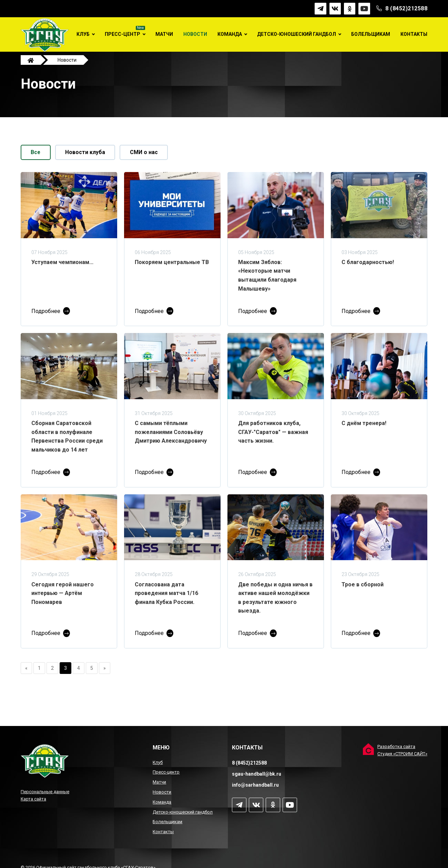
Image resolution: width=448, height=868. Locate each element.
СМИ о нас (149, 159)
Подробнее (46, 318)
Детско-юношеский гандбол (297, 34)
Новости (195, 34)
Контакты (414, 34)
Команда (230, 34)
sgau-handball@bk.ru (257, 774)
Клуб (83, 34)
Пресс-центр (123, 34)
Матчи (164, 34)
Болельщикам (371, 34)
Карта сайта (33, 799)
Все (37, 159)
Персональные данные (45, 792)
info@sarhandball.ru (255, 785)
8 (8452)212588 (406, 8)
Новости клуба (88, 159)
